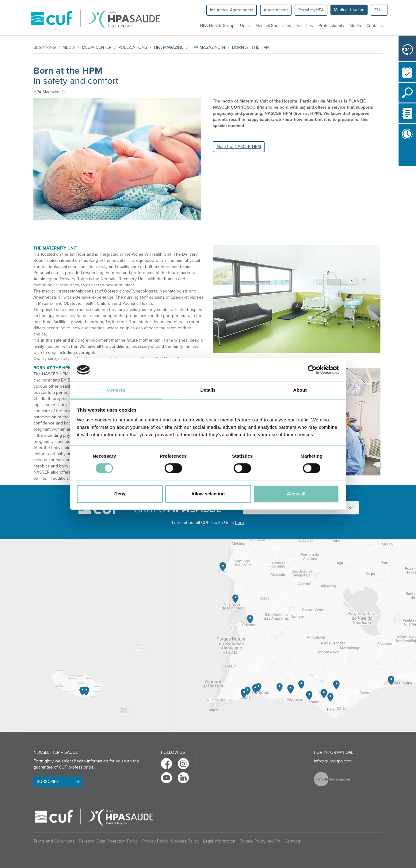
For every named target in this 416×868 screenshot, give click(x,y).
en (379, 10)
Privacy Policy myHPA (260, 841)
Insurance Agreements (232, 10)
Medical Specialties (273, 26)
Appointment (276, 10)
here (240, 523)
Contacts (375, 26)
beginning (45, 47)
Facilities (305, 26)
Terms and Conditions (54, 841)
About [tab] (300, 390)
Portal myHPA (311, 10)
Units (245, 26)
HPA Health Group (217, 26)
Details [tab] (208, 390)
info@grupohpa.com (333, 761)
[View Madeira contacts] (87, 635)
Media (355, 26)
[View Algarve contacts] (295, 635)
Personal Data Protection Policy (108, 841)
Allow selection (208, 494)
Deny (120, 494)
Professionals (331, 26)
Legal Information (219, 841)
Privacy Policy (155, 841)
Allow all (296, 494)
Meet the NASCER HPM (239, 147)
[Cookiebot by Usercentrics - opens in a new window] (312, 370)
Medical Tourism (349, 10)
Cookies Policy (185, 841)
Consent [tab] (116, 390)
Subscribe (48, 782)
